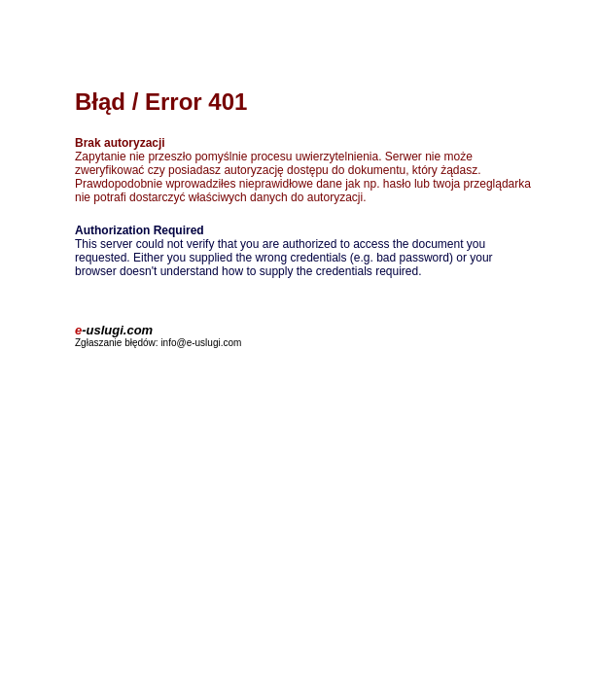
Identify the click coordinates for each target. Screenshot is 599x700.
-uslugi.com (114, 330)
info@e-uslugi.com (201, 343)
